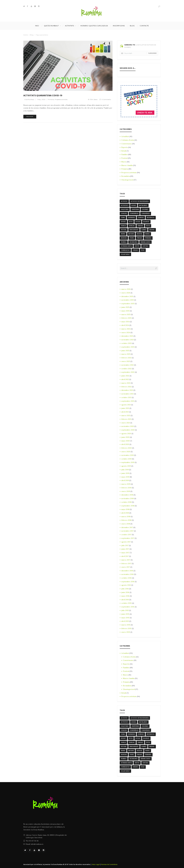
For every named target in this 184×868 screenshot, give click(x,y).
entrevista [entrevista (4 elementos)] (151, 218)
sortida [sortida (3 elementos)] (145, 246)
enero (126, 293)
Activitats (70, 26)
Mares (124, 162)
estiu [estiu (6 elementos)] (131, 222)
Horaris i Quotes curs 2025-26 (94, 26)
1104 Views (94, 99)
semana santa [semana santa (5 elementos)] (146, 242)
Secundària (126, 176)
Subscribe (152, 53)
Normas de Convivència (109, 864)
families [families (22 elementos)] (140, 226)
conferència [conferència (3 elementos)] (134, 213)
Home (26, 35)
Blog (132, 26)
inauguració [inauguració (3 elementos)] (134, 230)
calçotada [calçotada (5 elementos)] (125, 209)
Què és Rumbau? (51, 26)
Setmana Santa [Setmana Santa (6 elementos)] (126, 246)
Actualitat (125, 136)
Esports (125, 147)
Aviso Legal (96, 864)
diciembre (127, 296)
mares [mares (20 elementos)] (123, 234)
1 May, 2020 (41, 99)
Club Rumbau (29, 99)
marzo (126, 289)
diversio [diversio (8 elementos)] (141, 218)
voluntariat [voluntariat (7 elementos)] (125, 254)
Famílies (125, 154)
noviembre (128, 300)
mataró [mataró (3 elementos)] (131, 234)
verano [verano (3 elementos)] (135, 250)
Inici (37, 26)
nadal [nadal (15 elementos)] (148, 234)
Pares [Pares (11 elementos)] (132, 238)
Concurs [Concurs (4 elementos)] (124, 213)
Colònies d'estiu (128, 140)
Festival (124, 158)
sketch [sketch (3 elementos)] (137, 246)
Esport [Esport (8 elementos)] (123, 222)
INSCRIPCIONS (119, 26)
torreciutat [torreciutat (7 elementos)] (125, 250)
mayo (125, 311)
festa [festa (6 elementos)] (148, 226)
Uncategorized (127, 180)
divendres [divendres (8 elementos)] (131, 218)
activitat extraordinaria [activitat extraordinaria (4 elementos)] (140, 201)
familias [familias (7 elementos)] (132, 226)
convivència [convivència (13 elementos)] (146, 213)
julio (125, 470)
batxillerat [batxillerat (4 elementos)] (143, 205)
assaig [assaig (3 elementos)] (134, 205)
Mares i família (127, 165)
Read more (30, 117)
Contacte (144, 26)
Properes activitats (61, 99)
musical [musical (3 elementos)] (140, 234)
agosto (126, 405)
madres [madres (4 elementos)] (152, 230)
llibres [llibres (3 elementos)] (144, 230)
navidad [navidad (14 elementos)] (124, 238)
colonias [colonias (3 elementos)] (145, 209)
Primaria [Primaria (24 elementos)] (148, 238)
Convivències (126, 144)
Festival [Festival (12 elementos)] (124, 230)
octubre (126, 343)
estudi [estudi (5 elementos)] (138, 222)
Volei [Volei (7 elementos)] (143, 250)
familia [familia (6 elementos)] (123, 226)
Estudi (124, 151)
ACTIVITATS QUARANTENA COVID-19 (43, 95)
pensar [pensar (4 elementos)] (140, 238)
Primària (51, 99)
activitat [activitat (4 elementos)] (124, 201)
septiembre (128, 304)
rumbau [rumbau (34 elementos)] (124, 242)
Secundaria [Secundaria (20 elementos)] (133, 242)
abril (125, 325)
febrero (126, 318)
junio (125, 307)
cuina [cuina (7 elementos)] (123, 218)
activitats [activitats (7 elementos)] (125, 205)
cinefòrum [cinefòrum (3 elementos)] (135, 209)
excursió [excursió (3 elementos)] (146, 222)
